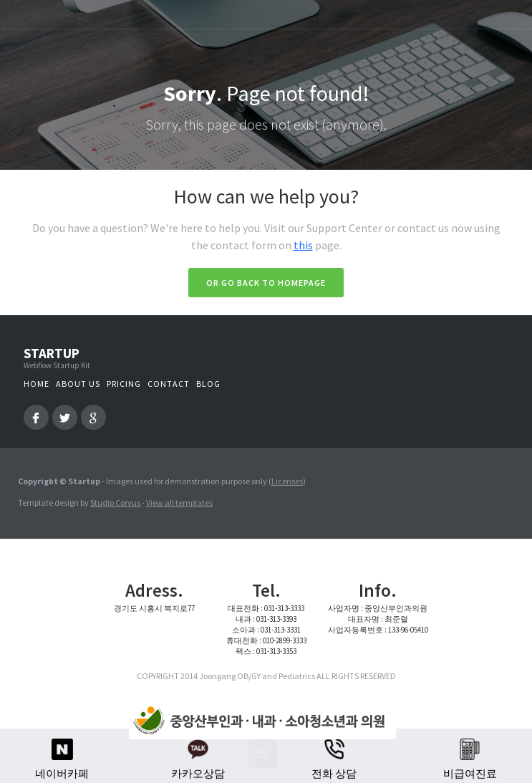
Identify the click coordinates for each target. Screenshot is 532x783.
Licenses (287, 481)
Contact (169, 384)
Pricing (124, 384)
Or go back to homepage (266, 283)
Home (37, 384)
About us (78, 384)
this (303, 245)
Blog (208, 384)
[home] (259, 721)
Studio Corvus (115, 503)
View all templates (179, 503)
